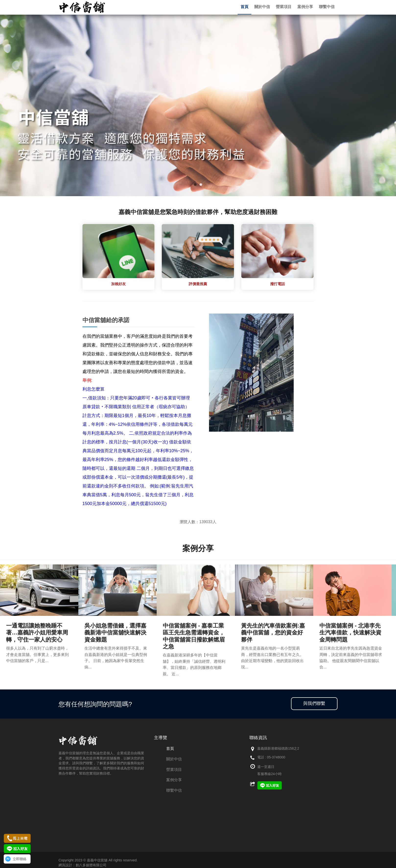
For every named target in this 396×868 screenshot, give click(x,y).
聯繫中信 (174, 790)
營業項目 (174, 770)
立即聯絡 (20, 859)
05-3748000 (276, 757)
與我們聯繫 (314, 703)
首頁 (170, 749)
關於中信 (174, 759)
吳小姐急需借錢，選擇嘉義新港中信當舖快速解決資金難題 (115, 633)
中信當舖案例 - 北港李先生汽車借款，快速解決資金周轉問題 (350, 633)
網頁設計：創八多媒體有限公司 (82, 865)
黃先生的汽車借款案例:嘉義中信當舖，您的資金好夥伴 (273, 633)
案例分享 (174, 780)
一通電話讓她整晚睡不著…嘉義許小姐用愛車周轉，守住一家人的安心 (37, 633)
